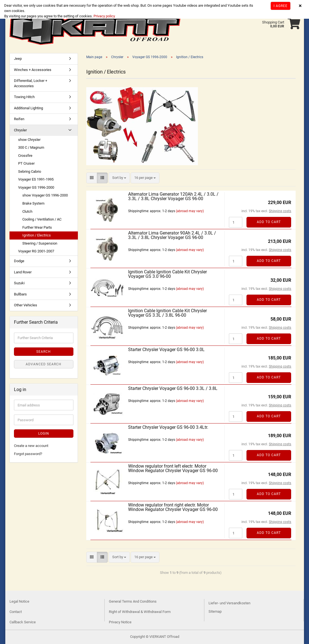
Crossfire (25, 156)
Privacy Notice (120, 622)
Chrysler (20, 130)
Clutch (27, 211)
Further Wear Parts (37, 227)
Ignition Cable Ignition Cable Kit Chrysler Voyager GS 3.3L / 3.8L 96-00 (167, 313)
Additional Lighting (28, 108)
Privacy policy (104, 16)
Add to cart (269, 222)
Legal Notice (19, 601)
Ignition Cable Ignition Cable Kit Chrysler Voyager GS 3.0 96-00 (167, 274)
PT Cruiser (26, 163)
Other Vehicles (26, 305)
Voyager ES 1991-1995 (36, 179)
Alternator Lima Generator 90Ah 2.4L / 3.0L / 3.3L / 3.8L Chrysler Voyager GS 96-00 (172, 235)
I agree (281, 6)
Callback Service (23, 622)
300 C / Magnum (31, 147)
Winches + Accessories (33, 70)
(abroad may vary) (190, 211)
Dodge (19, 261)
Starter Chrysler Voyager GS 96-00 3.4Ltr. (168, 427)
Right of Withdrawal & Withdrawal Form (140, 612)
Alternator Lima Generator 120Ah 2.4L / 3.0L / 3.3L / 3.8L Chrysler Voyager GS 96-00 (173, 196)
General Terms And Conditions (133, 601)
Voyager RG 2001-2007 (36, 251)
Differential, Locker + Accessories (31, 83)
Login (44, 434)
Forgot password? (28, 454)
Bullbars (20, 294)
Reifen (19, 119)
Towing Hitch (24, 97)
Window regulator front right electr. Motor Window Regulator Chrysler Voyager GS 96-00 (173, 507)
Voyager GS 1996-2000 (36, 187)
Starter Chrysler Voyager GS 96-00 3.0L (166, 350)
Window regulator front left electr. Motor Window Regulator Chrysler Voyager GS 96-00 (173, 468)
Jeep (18, 59)
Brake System (33, 203)
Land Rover (23, 272)
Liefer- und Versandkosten (229, 603)
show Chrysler (29, 140)
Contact (16, 612)
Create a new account (31, 446)
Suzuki (19, 283)
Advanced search (44, 364)
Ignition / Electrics (37, 235)
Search (44, 352)
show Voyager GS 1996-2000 (45, 195)
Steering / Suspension (40, 243)
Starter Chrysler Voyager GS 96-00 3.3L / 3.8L (173, 388)
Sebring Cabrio (30, 171)
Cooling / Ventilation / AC (42, 219)
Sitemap (215, 611)
